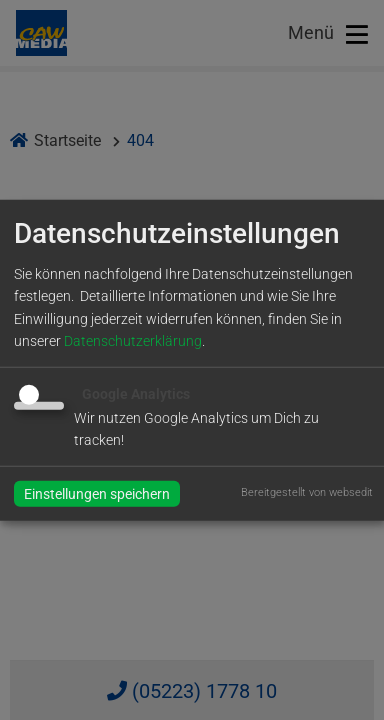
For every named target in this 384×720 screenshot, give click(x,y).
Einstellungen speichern (97, 493)
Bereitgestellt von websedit (307, 491)
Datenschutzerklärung (133, 341)
